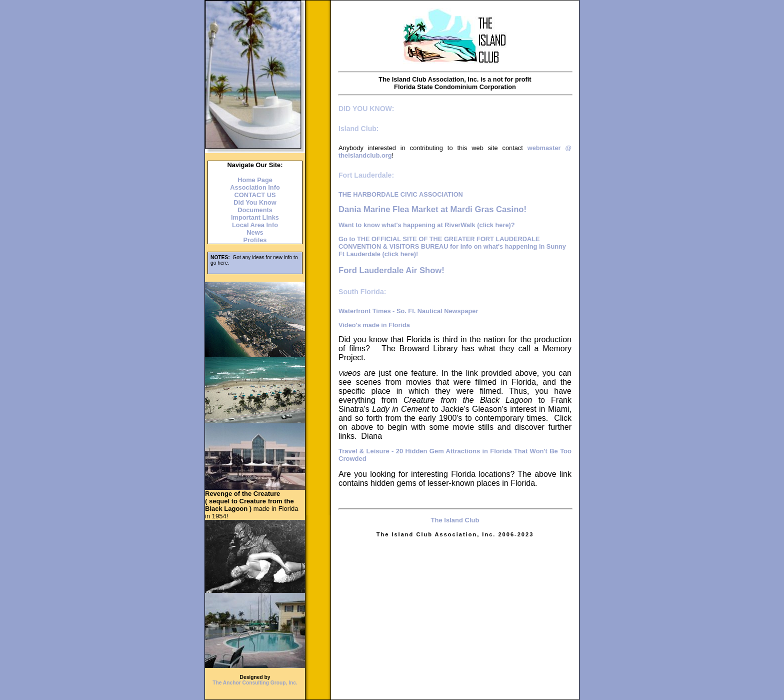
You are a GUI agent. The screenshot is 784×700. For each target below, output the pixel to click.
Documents (255, 210)
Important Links (255, 217)
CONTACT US (255, 195)
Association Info (255, 187)
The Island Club (455, 520)
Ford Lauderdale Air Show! (391, 270)
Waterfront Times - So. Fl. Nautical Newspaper (408, 311)
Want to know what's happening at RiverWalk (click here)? (427, 225)
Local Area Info (255, 225)
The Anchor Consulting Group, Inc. (255, 683)
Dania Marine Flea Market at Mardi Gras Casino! (432, 209)
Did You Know (255, 202)
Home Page (255, 180)
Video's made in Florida (374, 325)
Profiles (255, 240)
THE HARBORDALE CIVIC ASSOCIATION (401, 194)
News (255, 232)
